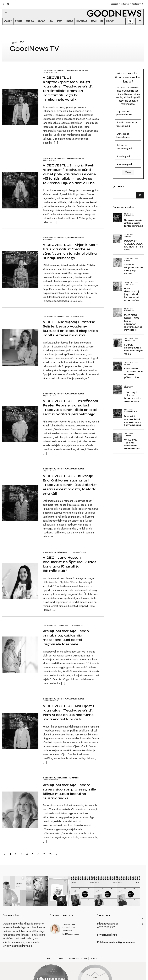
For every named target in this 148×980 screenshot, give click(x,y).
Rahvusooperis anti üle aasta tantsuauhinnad (133, 223)
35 (51, 854)
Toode (127, 364)
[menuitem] (8, 21)
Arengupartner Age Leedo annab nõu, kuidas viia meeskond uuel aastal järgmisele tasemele (66, 638)
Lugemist (62, 70)
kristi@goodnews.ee (71, 934)
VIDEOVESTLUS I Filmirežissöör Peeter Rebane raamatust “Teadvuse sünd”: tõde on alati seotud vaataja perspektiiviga (71, 408)
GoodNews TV (50, 70)
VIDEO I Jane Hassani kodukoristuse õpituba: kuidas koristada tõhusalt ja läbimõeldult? (70, 564)
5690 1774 (67, 931)
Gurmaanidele (130, 412)
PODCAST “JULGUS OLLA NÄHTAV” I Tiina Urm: (134, 245)
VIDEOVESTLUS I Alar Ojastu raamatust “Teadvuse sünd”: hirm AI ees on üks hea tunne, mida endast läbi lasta (69, 713)
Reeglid (62, 959)
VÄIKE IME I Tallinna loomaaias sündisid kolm (132, 444)
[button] (4, 9)
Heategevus (129, 340)
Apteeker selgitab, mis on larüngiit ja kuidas (133, 269)
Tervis (127, 260)
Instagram (125, 4)
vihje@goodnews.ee (21, 946)
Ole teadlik (73, 778)
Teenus (61, 625)
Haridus (61, 316)
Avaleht (51, 959)
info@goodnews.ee (108, 924)
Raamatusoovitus (75, 70)
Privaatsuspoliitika (107, 935)
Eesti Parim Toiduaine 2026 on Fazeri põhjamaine (133, 373)
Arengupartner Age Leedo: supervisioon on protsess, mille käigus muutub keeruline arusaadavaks (69, 792)
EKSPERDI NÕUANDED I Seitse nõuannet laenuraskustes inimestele (133, 322)
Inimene (127, 236)
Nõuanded (62, 552)
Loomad (128, 435)
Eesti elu (128, 388)
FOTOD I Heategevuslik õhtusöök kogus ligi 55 (134, 349)
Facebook (114, 4)
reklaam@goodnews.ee (122, 943)
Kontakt (95, 959)
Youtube (135, 4)
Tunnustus (129, 216)
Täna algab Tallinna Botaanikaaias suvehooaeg (133, 397)
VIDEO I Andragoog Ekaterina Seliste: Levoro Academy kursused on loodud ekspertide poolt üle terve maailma (70, 329)
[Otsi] (140, 195)
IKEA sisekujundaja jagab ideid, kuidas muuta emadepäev (132, 294)
